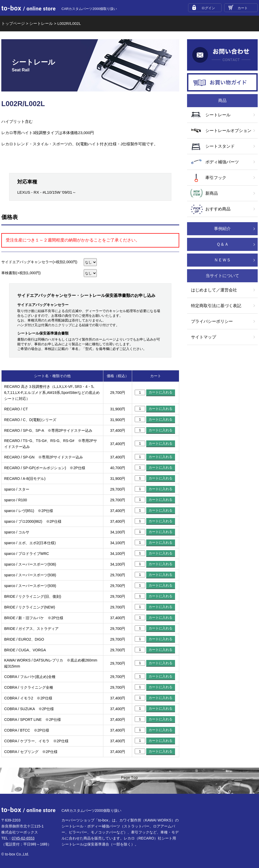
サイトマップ (204, 337)
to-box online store (28, 8)
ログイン (208, 8)
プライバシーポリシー (212, 321)
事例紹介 (222, 229)
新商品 (212, 193)
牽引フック (216, 178)
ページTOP (129, 781)
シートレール (218, 115)
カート (243, 8)
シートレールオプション (228, 131)
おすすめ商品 (218, 209)
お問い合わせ (222, 55)
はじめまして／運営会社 (214, 290)
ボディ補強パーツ (222, 162)
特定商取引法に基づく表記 (216, 306)
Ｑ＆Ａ (223, 244)
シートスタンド (220, 146)
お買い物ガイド (222, 82)
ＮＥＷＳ (222, 260)
